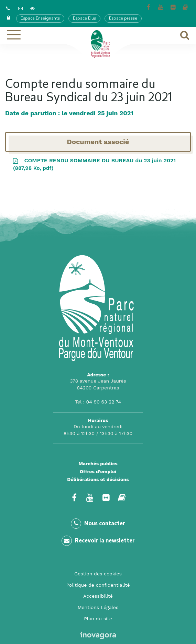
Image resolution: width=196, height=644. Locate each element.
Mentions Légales (98, 607)
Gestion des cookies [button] (98, 574)
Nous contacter (98, 524)
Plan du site (98, 619)
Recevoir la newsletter (98, 541)
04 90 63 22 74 (104, 402)
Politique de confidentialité (98, 585)
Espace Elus (84, 19)
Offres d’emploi (98, 471)
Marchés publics (98, 464)
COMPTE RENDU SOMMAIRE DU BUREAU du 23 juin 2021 (94, 165)
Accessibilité (98, 596)
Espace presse (123, 19)
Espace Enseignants (40, 19)
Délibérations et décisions (98, 479)
